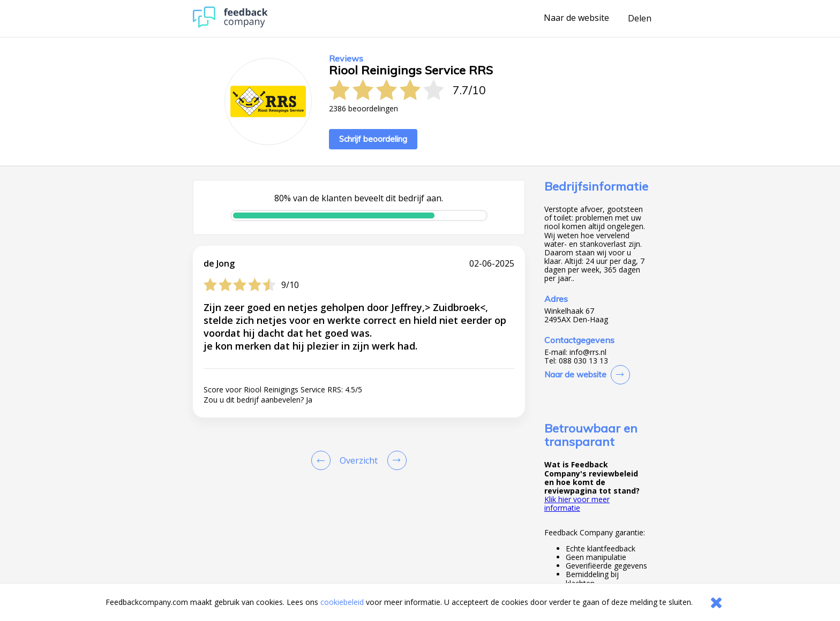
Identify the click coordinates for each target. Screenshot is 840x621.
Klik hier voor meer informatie (577, 503)
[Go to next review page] (395, 460)
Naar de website (576, 18)
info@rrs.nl (588, 352)
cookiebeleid (342, 602)
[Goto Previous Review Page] (323, 460)
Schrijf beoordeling (373, 139)
